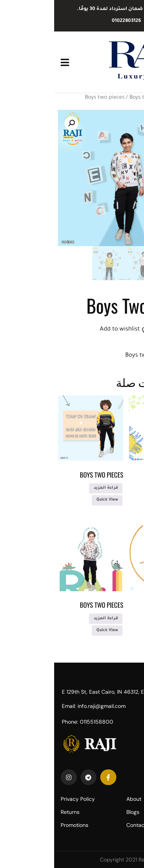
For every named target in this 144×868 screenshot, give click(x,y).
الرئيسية (130, 98)
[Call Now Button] (126, 852)
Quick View (124, 500)
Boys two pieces (50, 98)
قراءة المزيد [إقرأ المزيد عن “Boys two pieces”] (122, 488)
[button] (17, 123)
